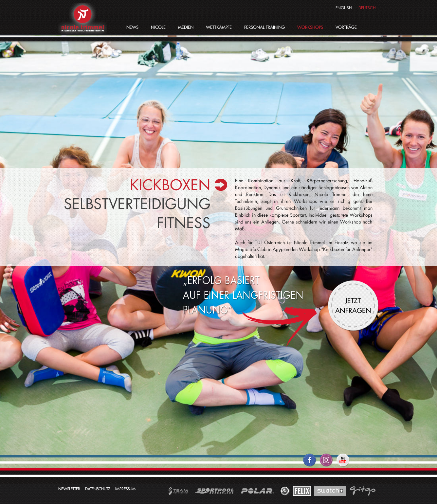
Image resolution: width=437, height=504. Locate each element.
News (132, 27)
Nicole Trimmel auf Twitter (326, 463)
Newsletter (69, 489)
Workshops (310, 27)
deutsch (367, 8)
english (344, 8)
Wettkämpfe (219, 27)
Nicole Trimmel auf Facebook (310, 463)
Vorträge (346, 27)
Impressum (125, 489)
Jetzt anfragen (353, 305)
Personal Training (264, 27)
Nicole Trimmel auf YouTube (343, 463)
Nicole (158, 27)
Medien (186, 27)
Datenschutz (98, 489)
